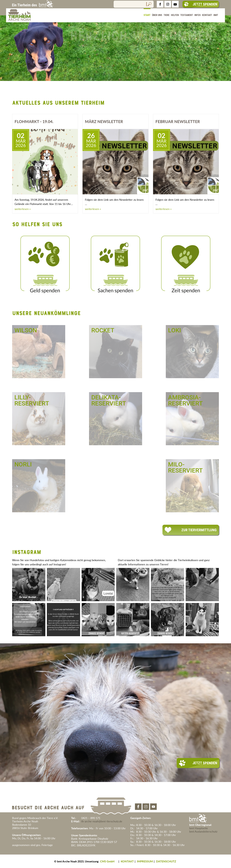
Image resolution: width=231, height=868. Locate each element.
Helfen (175, 15)
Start (147, 15)
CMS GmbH (107, 861)
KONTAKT (127, 861)
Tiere (167, 15)
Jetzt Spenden (201, 4)
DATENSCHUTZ (166, 861)
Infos (198, 15)
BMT (216, 15)
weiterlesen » (23, 209)
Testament (187, 15)
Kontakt (207, 15)
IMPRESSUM (145, 861)
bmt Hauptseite (199, 828)
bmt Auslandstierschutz (203, 831)
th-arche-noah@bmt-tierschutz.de (102, 821)
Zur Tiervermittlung (191, 530)
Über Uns (157, 15)
